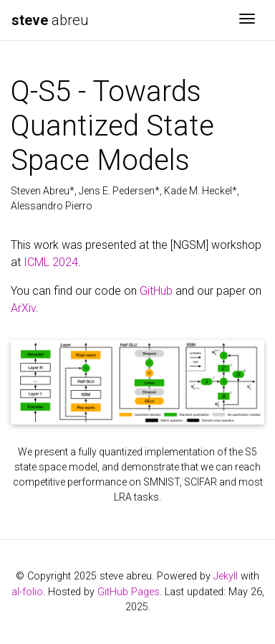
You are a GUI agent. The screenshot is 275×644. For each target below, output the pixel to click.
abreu (50, 20)
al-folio (27, 592)
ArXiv (23, 308)
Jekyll (226, 576)
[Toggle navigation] (247, 20)
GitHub (156, 291)
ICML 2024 (51, 262)
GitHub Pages (129, 592)
